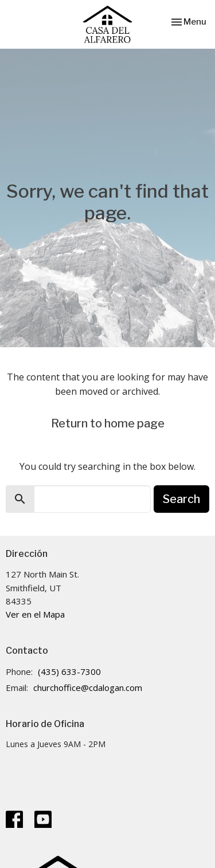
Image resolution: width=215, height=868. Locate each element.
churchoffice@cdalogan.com (88, 688)
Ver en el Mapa (35, 614)
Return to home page (108, 423)
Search (181, 499)
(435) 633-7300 (69, 671)
